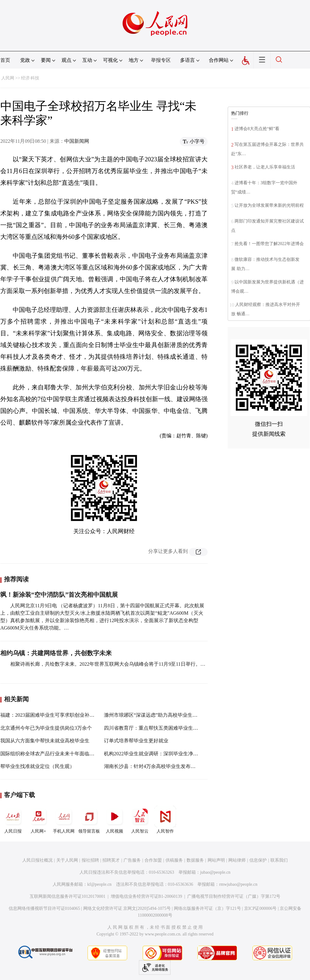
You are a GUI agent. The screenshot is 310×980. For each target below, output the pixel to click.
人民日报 (13, 820)
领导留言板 (89, 820)
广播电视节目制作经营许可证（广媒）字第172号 (234, 896)
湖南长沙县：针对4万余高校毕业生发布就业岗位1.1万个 (165, 766)
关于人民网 (67, 860)
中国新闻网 (77, 141)
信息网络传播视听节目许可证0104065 (44, 908)
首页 (5, 60)
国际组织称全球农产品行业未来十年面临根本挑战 (55, 754)
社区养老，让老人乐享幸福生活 (265, 167)
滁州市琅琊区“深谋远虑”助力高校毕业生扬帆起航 (158, 715)
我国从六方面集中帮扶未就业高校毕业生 (45, 741)
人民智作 (165, 820)
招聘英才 (111, 860)
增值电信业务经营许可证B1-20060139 (146, 896)
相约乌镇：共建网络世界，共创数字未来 (56, 653)
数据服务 (195, 860)
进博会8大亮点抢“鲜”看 (257, 129)
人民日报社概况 (37, 860)
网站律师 (237, 860)
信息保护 (258, 860)
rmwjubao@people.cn (238, 884)
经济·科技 (30, 78)
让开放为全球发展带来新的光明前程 (269, 205)
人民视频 (114, 820)
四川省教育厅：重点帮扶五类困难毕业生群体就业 (158, 728)
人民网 (8, 78)
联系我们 (279, 860)
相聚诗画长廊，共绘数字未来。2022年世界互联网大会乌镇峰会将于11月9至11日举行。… (108, 664)
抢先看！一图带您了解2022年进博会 (269, 244)
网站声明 (216, 860)
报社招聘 (90, 860)
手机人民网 (64, 820)
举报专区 (161, 60)
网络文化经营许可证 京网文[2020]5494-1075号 (127, 908)
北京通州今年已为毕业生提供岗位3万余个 (46, 728)
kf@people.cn (99, 884)
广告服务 (132, 860)
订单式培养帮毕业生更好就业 (136, 741)
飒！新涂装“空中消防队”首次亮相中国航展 (59, 595)
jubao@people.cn (215, 872)
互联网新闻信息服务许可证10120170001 (68, 896)
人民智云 (140, 820)
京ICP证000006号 (260, 908)
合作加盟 (153, 860)
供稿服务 (174, 860)
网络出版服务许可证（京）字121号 (207, 908)
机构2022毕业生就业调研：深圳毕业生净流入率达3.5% (164, 754)
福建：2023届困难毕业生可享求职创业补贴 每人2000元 (60, 715)
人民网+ (38, 820)
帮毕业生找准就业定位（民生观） (37, 766)
